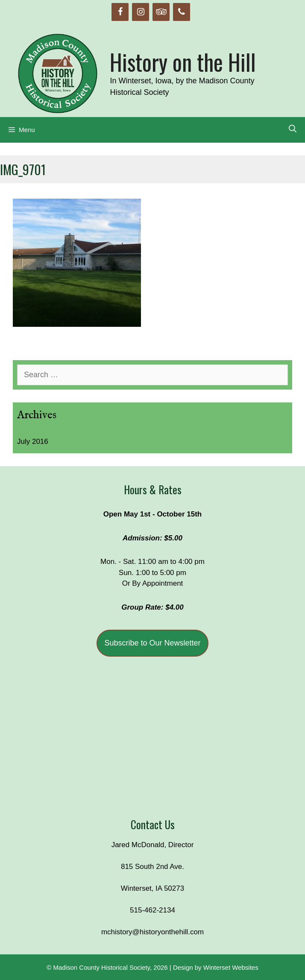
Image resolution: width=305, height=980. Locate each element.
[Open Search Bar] (293, 129)
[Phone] (182, 12)
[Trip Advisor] (161, 12)
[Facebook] (120, 12)
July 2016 (33, 442)
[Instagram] (141, 12)
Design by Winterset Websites (216, 967)
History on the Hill (183, 62)
